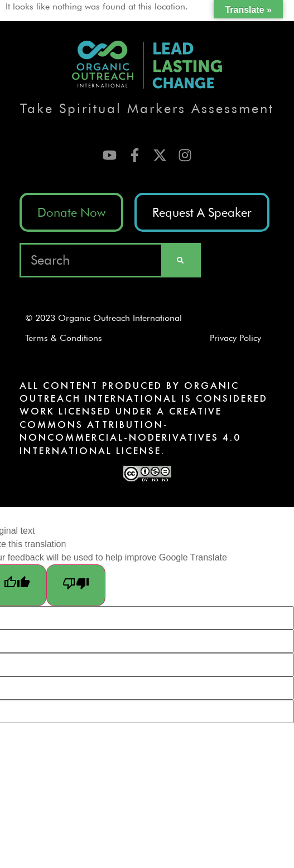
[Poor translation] (76, 585)
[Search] (180, 260)
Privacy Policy (239, 338)
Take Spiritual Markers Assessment (147, 108)
